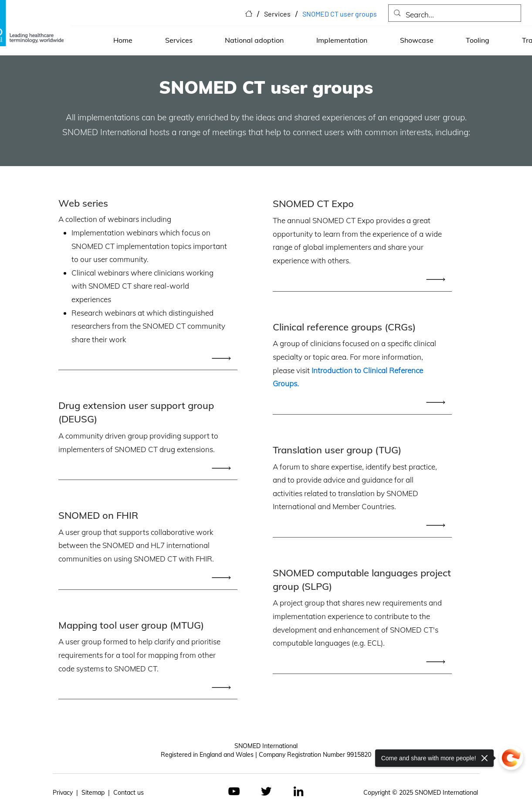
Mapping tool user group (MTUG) (131, 625)
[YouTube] (234, 791)
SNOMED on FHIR (98, 515)
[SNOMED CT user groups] (340, 14)
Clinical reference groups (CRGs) (344, 327)
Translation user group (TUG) (337, 450)
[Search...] (454, 15)
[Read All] (224, 358)
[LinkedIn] (298, 791)
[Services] (277, 14)
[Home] (249, 14)
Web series (83, 203)
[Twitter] (266, 791)
